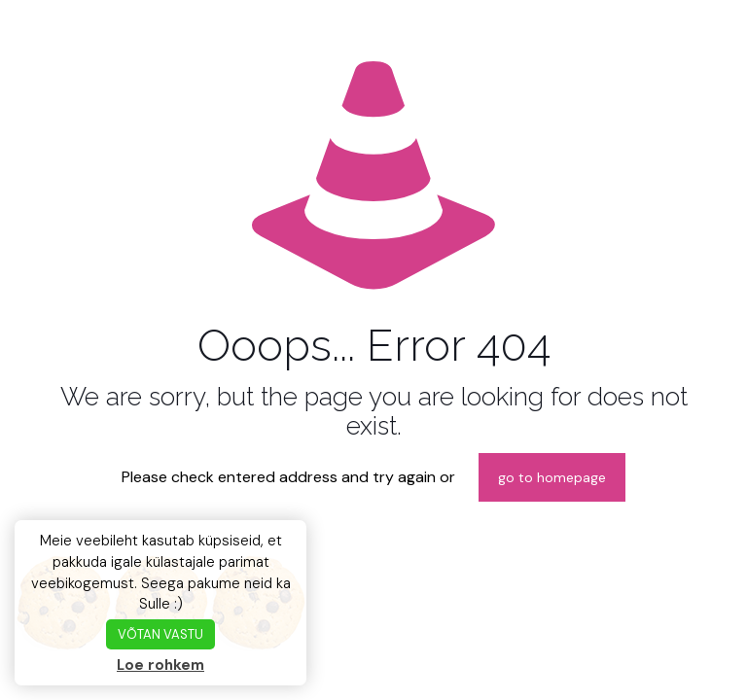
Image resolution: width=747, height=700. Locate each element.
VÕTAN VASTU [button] (160, 634)
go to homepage (552, 477)
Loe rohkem (160, 665)
